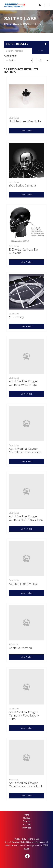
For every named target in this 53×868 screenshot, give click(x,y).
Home (7, 24)
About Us (27, 825)
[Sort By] (18, 60)
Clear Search (11, 56)
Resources (27, 828)
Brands (27, 24)
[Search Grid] (26, 51)
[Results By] (43, 60)
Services (26, 821)
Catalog (17, 24)
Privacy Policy (20, 839)
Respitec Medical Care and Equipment (29, 842)
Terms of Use (33, 839)
